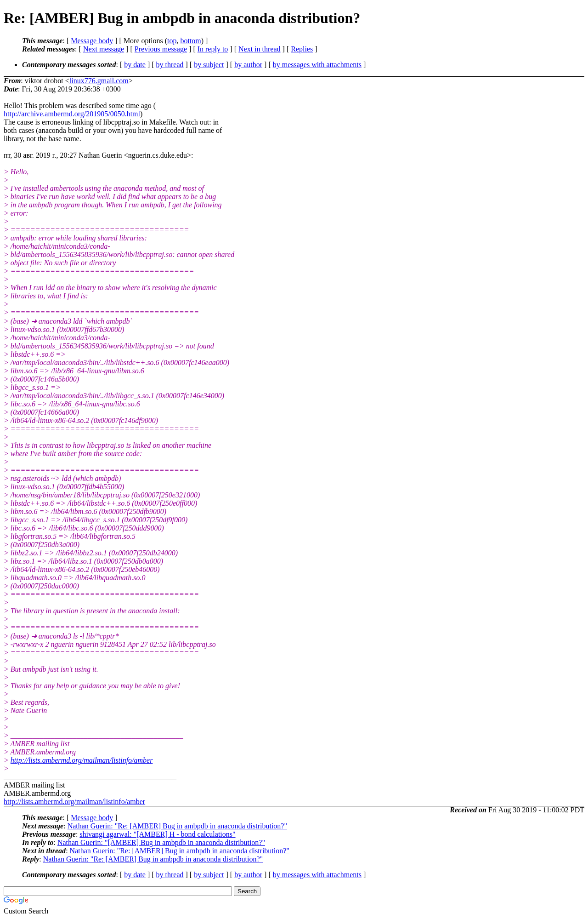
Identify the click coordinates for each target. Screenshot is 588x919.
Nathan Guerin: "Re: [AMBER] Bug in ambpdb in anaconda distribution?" (177, 826)
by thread (170, 65)
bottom (190, 41)
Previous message (161, 49)
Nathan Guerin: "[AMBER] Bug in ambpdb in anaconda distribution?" (161, 842)
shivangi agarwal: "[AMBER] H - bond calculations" (157, 834)
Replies (302, 49)
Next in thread (260, 49)
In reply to (213, 49)
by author (248, 65)
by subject (209, 65)
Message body (92, 41)
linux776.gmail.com (99, 81)
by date (135, 65)
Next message (104, 49)
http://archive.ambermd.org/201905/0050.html (72, 114)
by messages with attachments (317, 65)
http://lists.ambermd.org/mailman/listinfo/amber (82, 760)
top (172, 41)
